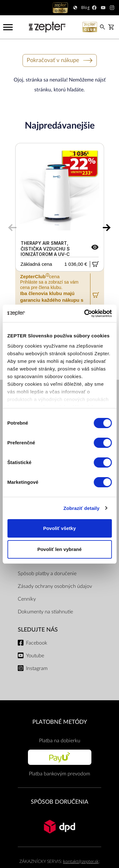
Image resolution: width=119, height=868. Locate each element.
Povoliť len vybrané (60, 549)
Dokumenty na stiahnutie (45, 612)
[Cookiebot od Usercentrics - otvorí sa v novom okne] (85, 314)
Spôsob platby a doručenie (47, 574)
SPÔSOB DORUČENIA (60, 802)
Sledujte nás (38, 630)
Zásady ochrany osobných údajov (55, 586)
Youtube (35, 656)
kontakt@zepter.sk (81, 861)
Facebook (37, 643)
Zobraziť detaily (82, 508)
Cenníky (27, 599)
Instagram (37, 668)
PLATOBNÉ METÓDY (60, 722)
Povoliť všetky (60, 528)
